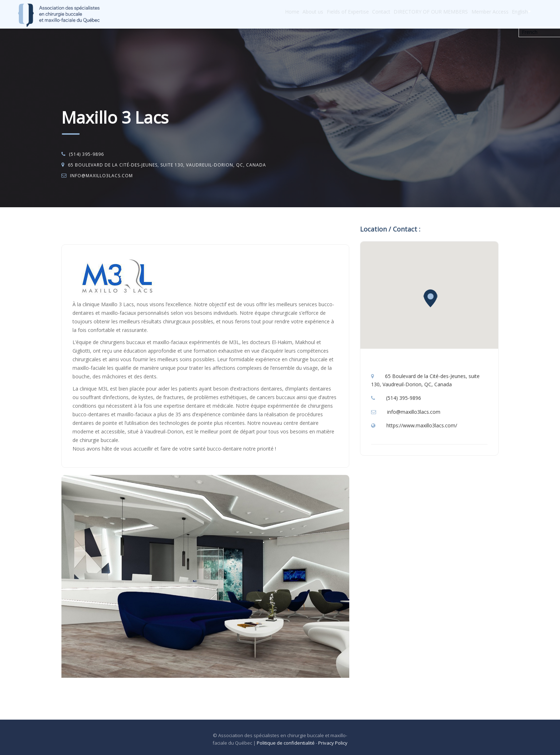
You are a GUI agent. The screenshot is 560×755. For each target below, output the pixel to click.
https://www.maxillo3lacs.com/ (422, 425)
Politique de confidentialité (286, 743)
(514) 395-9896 (86, 154)
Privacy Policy (333, 743)
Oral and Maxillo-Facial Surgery (127, 226)
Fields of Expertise (319, 14)
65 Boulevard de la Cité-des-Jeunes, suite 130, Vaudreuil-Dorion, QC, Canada (167, 165)
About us (278, 14)
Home (251, 14)
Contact (358, 14)
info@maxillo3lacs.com (101, 176)
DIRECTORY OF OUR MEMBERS (414, 14)
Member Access (479, 14)
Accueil (77, 226)
